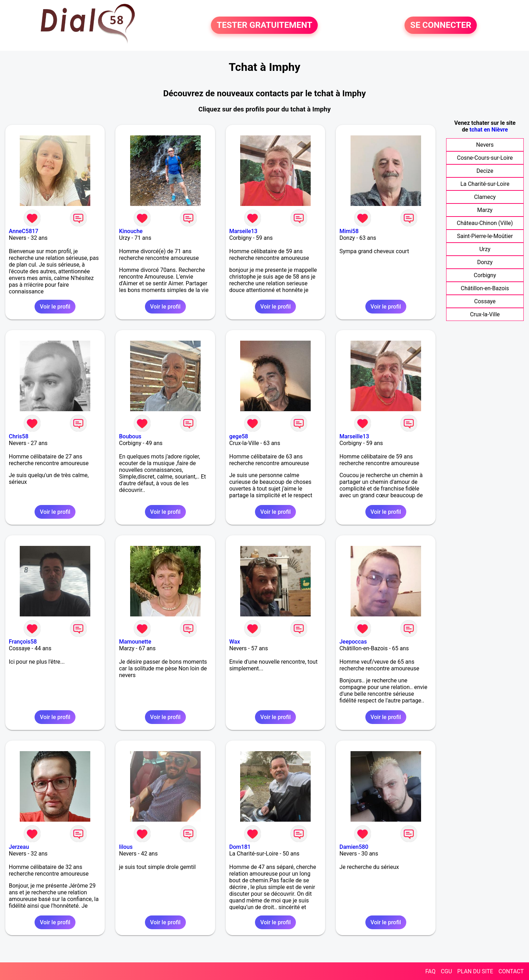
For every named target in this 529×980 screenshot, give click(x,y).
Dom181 (240, 847)
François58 (23, 642)
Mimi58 (349, 231)
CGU (446, 971)
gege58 (239, 436)
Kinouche (131, 231)
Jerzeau (19, 847)
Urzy (485, 249)
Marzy (485, 210)
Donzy (485, 262)
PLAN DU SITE (475, 971)
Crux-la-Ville (485, 314)
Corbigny (485, 275)
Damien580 (354, 847)
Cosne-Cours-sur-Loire (485, 158)
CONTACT (511, 971)
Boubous (130, 436)
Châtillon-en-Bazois (485, 288)
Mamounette (135, 642)
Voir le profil (55, 307)
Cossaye (485, 301)
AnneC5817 (24, 231)
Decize (485, 171)
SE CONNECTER (441, 25)
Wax (235, 642)
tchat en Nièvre (489, 130)
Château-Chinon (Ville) (485, 223)
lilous (126, 847)
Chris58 (19, 436)
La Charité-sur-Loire (485, 184)
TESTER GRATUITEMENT (264, 25)
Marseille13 (354, 436)
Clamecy (485, 197)
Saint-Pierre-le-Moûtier (485, 236)
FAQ (430, 971)
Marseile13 (243, 231)
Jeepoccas (353, 642)
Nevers (485, 145)
